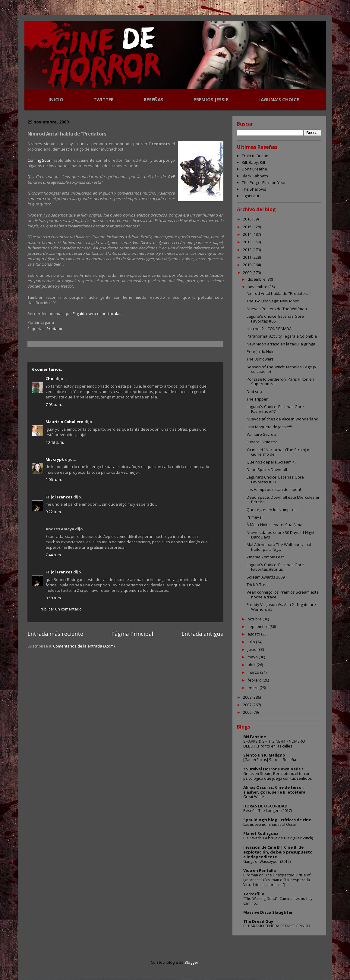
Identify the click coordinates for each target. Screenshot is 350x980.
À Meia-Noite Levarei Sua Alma (274, 525)
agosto (254, 634)
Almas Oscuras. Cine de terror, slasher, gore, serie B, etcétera (274, 790)
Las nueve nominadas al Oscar (270, 824)
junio (252, 649)
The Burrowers (260, 359)
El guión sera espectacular (97, 314)
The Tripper (257, 399)
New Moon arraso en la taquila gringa (281, 344)
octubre (255, 619)
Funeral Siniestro (262, 442)
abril (252, 665)
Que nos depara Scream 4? (271, 462)
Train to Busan (255, 156)
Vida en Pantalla (260, 870)
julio (252, 642)
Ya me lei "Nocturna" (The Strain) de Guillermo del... (279, 452)
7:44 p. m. (54, 555)
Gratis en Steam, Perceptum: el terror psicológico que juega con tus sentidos (277, 776)
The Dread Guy (258, 921)
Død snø (254, 392)
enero (254, 688)
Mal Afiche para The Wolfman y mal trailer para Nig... (279, 547)
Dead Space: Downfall (267, 470)
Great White (254, 797)
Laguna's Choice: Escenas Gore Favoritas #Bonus (275, 567)
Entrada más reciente (55, 634)
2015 (248, 227)
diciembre (257, 279)
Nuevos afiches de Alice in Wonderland (282, 419)
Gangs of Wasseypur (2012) (267, 861)
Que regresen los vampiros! (272, 510)
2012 (248, 250)
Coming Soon (40, 160)
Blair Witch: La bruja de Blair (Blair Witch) (278, 838)
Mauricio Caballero (65, 422)
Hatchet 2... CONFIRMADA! (270, 329)
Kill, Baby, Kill (253, 162)
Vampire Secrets (262, 434)
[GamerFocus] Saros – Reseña (270, 760)
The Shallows (254, 189)
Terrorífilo (254, 894)
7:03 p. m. (54, 404)
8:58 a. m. (54, 598)
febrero (255, 680)
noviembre (258, 287)
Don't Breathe (254, 169)
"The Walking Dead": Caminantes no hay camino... (278, 901)
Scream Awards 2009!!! (267, 577)
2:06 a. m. (54, 479)
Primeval (255, 517)
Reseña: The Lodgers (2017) (268, 811)
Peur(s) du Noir (260, 351)
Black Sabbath (255, 176)
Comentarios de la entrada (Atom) (84, 646)
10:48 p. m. (55, 442)
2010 (248, 265)
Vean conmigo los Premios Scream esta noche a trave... (283, 595)
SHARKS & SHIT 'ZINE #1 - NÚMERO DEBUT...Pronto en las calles (274, 744)
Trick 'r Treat (258, 585)
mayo (253, 657)
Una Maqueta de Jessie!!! (269, 427)
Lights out (251, 196)
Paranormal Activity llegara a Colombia (282, 336)
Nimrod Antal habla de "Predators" (278, 293)
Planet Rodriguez (261, 833)
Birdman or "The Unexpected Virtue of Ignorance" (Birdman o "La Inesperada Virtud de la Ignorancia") (277, 880)
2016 (248, 219)
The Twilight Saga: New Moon (273, 301)
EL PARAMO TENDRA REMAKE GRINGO (277, 926)
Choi (50, 379)
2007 (248, 705)
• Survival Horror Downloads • (273, 769)
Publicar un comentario (61, 609)
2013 (248, 242)
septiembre (259, 626)
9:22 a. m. (54, 512)
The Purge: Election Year (264, 183)
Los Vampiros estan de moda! (274, 489)
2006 (248, 712)
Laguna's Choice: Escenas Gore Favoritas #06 (275, 319)
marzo (254, 672)
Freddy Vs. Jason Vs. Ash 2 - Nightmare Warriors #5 (281, 607)
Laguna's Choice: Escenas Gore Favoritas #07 (275, 409)
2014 (248, 234)
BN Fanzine (255, 737)
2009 (248, 273)
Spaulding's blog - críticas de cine (277, 820)
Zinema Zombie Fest (265, 557)
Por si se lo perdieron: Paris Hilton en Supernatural (280, 382)
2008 (248, 697)
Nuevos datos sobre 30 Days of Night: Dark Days (281, 535)
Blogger (191, 962)
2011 (248, 257)
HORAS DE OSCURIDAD (265, 806)
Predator (55, 329)
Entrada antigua (202, 634)
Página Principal (132, 634)
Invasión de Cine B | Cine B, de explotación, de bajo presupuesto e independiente (278, 852)
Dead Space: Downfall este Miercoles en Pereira (284, 500)
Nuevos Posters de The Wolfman (277, 309)
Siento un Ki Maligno (264, 755)
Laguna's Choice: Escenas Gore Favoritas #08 (275, 479)
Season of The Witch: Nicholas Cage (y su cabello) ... (281, 369)
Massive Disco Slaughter (268, 912)
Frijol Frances (59, 497)
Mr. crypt (55, 459)
